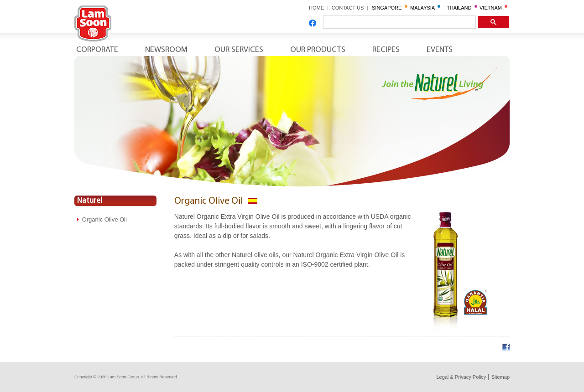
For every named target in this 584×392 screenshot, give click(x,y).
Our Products (318, 50)
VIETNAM (493, 8)
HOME (316, 8)
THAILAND (462, 8)
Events (440, 50)
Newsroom (166, 50)
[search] (399, 22)
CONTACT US (351, 8)
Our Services (239, 50)
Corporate (97, 50)
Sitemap (501, 377)
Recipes (386, 50)
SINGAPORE (390, 8)
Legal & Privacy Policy (461, 377)
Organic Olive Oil (104, 219)
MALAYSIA (425, 8)
